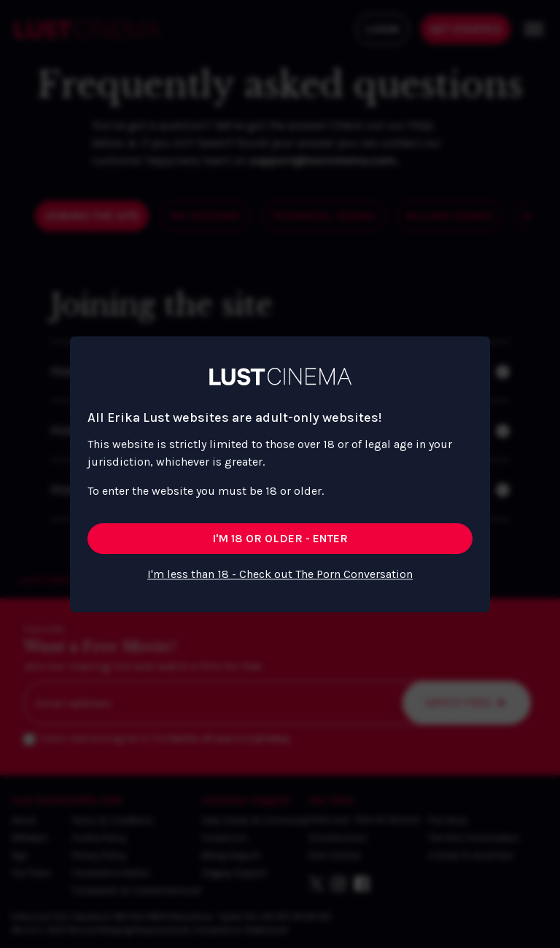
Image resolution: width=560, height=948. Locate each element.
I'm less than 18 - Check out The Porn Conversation (280, 574)
